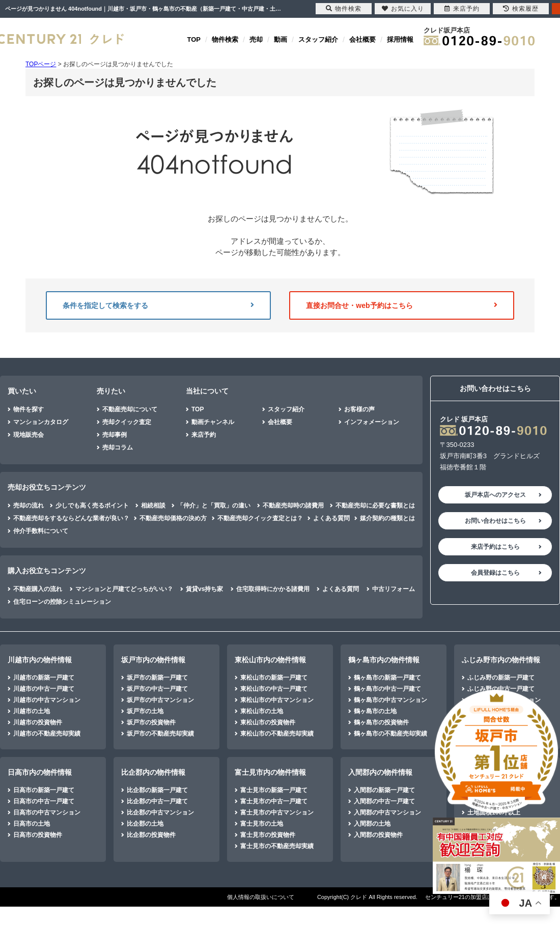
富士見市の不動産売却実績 (277, 846)
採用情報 (400, 39)
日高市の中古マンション (47, 812)
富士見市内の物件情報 (270, 772)
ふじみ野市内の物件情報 (501, 660)
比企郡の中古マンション (160, 812)
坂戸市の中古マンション (160, 700)
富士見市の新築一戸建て (274, 790)
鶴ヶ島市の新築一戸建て (387, 678)
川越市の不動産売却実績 (47, 734)
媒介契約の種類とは (387, 518)
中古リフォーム (394, 589)
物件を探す (29, 409)
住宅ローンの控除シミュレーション (62, 602)
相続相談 (153, 505)
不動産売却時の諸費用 (293, 505)
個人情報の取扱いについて (261, 897)
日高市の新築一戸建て (44, 790)
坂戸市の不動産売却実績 (160, 734)
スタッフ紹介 (318, 39)
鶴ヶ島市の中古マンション (390, 700)
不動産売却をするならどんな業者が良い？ (71, 518)
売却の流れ (29, 505)
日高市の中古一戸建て (44, 801)
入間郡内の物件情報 (380, 772)
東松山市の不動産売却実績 (277, 734)
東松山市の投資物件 (268, 722)
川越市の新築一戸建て (44, 678)
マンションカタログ (41, 422)
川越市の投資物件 (38, 722)
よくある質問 (331, 518)
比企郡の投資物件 (151, 835)
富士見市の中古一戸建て (274, 801)
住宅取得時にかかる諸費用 (273, 589)
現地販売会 (29, 435)
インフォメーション (372, 422)
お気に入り (403, 9)
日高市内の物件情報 (40, 772)
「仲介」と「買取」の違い (214, 505)
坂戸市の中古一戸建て (157, 689)
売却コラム (118, 447)
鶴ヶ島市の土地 (375, 711)
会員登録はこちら (495, 573)
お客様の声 (359, 409)
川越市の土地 (32, 711)
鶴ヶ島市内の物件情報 (384, 660)
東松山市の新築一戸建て (274, 678)
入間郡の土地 (372, 824)
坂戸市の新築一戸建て (157, 678)
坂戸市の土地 (145, 711)
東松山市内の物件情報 (270, 660)
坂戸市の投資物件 (151, 722)
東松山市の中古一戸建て (274, 689)
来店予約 (204, 435)
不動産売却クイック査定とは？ (260, 518)
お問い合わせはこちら (495, 521)
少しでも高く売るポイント (92, 505)
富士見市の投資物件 (268, 835)
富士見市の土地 (262, 824)
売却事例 (115, 435)
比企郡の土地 (145, 824)
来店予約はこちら (495, 547)
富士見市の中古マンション (277, 812)
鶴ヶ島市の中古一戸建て (387, 689)
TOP (194, 39)
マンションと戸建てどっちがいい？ (124, 589)
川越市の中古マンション (47, 700)
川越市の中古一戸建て (44, 689)
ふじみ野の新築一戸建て (501, 678)
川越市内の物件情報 (40, 660)
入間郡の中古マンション (387, 812)
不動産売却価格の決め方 (173, 518)
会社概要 (362, 39)
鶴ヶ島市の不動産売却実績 (390, 734)
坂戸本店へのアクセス (495, 495)
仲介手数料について (41, 531)
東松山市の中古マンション (277, 700)
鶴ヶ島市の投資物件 (381, 722)
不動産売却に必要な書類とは (375, 505)
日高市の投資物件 (38, 835)
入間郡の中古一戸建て (384, 801)
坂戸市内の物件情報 (153, 660)
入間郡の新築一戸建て (384, 790)
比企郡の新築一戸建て (157, 790)
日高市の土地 (32, 824)
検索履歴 (521, 9)
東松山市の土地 (262, 711)
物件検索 (225, 39)
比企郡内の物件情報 (153, 772)
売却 (256, 39)
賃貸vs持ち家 (204, 589)
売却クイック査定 (127, 422)
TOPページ (41, 64)
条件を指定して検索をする (158, 305)
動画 (281, 39)
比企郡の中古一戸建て (157, 801)
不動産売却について (130, 409)
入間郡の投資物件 (378, 835)
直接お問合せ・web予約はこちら (402, 305)
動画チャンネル (213, 422)
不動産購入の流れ (38, 589)
